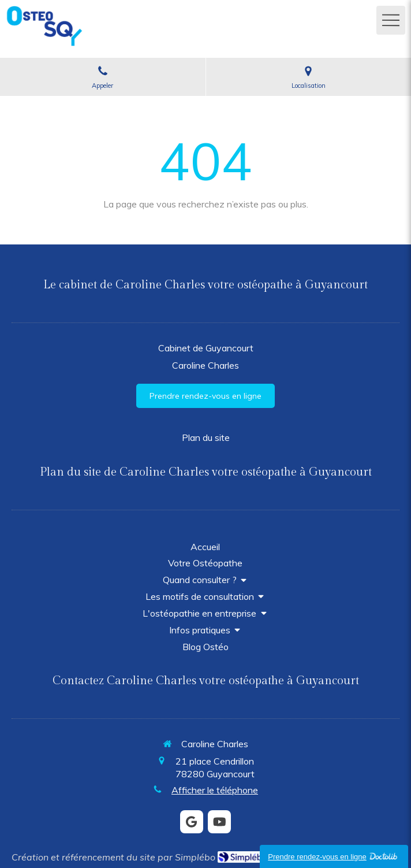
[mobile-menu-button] (391, 20)
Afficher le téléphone (215, 790)
